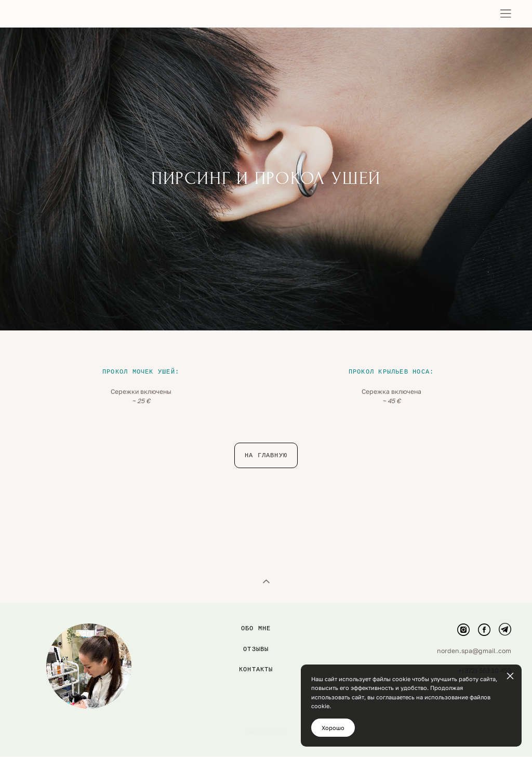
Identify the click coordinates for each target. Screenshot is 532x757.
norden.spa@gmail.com (474, 580)
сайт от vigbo (266, 662)
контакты (256, 599)
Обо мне (256, 557)
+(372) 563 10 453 (485, 600)
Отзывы (256, 578)
